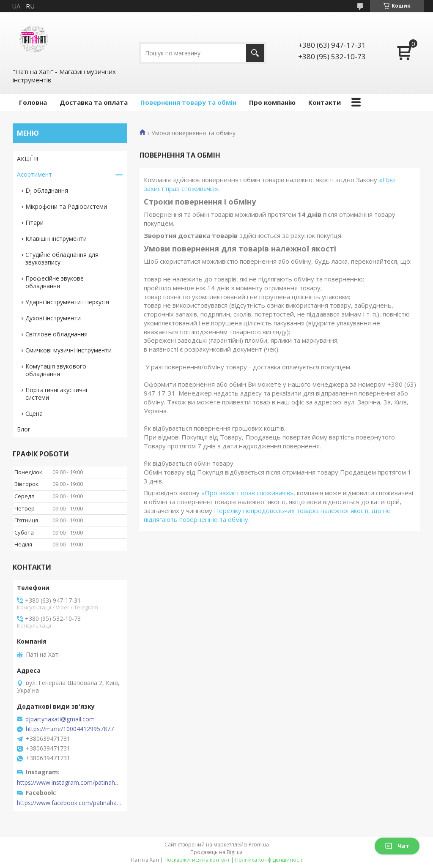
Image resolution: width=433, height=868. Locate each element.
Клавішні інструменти (56, 239)
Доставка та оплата (94, 102)
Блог (24, 429)
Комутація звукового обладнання (56, 370)
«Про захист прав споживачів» (247, 493)
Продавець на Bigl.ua (216, 852)
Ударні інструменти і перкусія (67, 302)
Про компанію (272, 102)
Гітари (34, 222)
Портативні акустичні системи (56, 394)
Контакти (325, 102)
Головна (33, 102)
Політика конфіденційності (269, 860)
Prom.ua (259, 845)
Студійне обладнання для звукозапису (62, 258)
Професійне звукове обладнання (55, 282)
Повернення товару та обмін (188, 102)
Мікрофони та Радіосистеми (66, 206)
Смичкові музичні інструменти (69, 350)
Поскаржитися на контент (197, 860)
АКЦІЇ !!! (27, 159)
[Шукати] (255, 53)
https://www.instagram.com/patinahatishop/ (70, 783)
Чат (397, 846)
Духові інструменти (53, 318)
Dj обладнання (47, 190)
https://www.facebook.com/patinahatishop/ (70, 803)
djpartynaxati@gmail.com (60, 719)
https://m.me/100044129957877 (70, 729)
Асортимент (34, 174)
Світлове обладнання (56, 334)
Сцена (34, 414)
